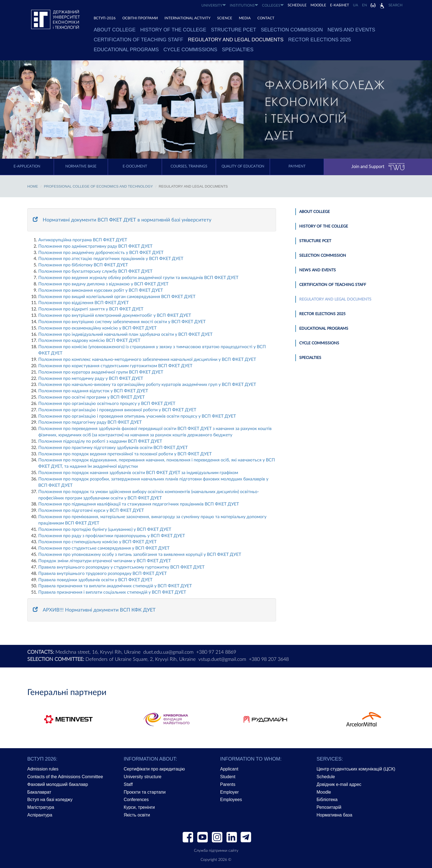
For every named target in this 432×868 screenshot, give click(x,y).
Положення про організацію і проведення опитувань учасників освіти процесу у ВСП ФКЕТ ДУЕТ (137, 416)
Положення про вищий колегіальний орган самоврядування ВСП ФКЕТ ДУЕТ (117, 297)
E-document (135, 167)
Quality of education (243, 167)
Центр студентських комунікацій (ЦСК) (356, 769)
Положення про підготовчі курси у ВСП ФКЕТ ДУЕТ (91, 510)
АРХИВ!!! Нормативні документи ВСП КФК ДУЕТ (94, 610)
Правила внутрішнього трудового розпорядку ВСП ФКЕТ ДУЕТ (102, 574)
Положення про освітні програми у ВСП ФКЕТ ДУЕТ (91, 397)
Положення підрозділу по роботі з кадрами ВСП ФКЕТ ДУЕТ (100, 441)
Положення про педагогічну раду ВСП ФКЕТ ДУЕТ (90, 422)
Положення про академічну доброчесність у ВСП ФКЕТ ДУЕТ (101, 253)
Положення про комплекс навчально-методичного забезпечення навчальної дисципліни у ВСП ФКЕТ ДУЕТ (147, 359)
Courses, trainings (189, 167)
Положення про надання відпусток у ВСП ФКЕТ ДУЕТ (93, 391)
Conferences (136, 800)
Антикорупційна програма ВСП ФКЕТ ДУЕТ (83, 240)
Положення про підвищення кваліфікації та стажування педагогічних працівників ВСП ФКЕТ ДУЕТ (139, 504)
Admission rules (43, 769)
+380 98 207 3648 (269, 659)
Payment (297, 167)
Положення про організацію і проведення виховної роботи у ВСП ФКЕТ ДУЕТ (117, 410)
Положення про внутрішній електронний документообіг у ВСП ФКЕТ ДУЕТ (115, 315)
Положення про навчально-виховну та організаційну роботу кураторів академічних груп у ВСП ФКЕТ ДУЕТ (147, 385)
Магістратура (41, 807)
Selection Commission (292, 30)
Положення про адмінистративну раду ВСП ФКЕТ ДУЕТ (95, 246)
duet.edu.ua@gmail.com (168, 652)
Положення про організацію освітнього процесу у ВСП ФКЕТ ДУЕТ (107, 404)
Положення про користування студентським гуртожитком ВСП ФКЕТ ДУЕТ (115, 366)
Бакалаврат (39, 792)
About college (115, 30)
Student (228, 777)
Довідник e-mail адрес (339, 784)
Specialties (238, 50)
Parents (228, 784)
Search (395, 5)
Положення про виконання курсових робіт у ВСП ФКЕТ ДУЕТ (101, 290)
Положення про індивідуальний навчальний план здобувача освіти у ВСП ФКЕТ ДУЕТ (125, 334)
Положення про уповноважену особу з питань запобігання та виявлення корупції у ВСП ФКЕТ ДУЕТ (140, 555)
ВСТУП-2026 (105, 18)
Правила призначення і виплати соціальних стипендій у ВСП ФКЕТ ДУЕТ (112, 592)
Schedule (326, 777)
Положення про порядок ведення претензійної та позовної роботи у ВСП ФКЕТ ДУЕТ (125, 454)
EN (364, 5)
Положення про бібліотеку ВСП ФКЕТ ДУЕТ (83, 265)
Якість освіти (137, 815)
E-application (27, 167)
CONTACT (266, 18)
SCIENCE (225, 18)
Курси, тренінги (139, 807)
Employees (231, 800)
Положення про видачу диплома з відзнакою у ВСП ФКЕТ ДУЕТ (103, 284)
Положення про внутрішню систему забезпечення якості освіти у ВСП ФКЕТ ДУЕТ (122, 322)
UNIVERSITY (214, 5)
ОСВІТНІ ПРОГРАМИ (140, 18)
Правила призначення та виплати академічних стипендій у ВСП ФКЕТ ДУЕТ (115, 586)
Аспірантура (40, 815)
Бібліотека (327, 800)
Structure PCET (234, 30)
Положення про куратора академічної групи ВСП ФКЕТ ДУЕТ (101, 372)
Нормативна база (334, 815)
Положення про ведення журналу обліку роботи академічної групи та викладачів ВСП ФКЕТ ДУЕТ (138, 278)
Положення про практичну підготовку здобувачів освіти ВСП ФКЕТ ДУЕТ (113, 448)
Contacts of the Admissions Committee (65, 777)
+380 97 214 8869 (216, 652)
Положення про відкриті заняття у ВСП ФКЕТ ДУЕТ (91, 309)
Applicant (229, 769)
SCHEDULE (297, 5)
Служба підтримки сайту (216, 851)
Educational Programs (126, 50)
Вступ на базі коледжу (50, 800)
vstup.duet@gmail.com (222, 659)
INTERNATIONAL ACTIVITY (187, 18)
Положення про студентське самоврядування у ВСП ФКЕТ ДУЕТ (104, 548)
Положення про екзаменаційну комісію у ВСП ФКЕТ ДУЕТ (97, 328)
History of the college (173, 30)
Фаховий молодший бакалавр (58, 784)
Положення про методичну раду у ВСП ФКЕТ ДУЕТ (91, 378)
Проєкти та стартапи (145, 792)
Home (33, 186)
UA (356, 5)
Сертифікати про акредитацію (154, 769)
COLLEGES (273, 5)
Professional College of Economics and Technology (98, 186)
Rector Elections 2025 (320, 40)
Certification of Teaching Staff (138, 40)
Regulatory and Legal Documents (236, 40)
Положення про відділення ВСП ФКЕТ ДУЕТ (83, 303)
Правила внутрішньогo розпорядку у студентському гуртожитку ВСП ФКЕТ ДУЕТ (121, 567)
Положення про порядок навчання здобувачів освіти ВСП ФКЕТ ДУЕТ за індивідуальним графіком (138, 473)
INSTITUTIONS (244, 5)
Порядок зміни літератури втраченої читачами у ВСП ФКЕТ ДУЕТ (105, 561)
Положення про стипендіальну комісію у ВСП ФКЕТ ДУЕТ (97, 542)
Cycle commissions (190, 50)
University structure (143, 777)
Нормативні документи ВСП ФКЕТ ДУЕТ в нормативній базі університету (122, 220)
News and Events (351, 30)
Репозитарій (329, 807)
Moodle (318, 5)
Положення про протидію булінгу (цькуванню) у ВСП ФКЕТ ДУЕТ (105, 529)
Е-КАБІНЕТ (340, 5)
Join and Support (378, 167)
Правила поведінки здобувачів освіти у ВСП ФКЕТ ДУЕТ (95, 580)
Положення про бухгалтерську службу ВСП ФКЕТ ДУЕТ (95, 271)
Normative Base (81, 167)
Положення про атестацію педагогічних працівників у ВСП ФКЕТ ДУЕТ (111, 259)
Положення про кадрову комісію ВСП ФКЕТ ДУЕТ (89, 340)
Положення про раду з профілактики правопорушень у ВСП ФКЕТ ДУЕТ (112, 536)
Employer (229, 792)
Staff (128, 784)
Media (245, 18)
